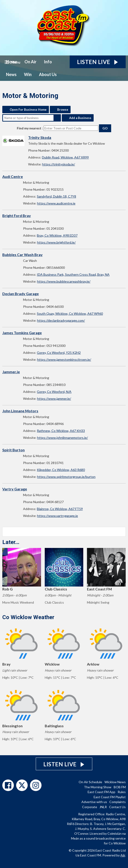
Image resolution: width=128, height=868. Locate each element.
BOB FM (120, 787)
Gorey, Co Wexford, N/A (54, 392)
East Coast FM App (101, 792)
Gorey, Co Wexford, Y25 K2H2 (59, 353)
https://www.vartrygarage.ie (58, 516)
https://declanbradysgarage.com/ (61, 320)
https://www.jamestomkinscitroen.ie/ (64, 359)
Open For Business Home (28, 110)
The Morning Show (98, 787)
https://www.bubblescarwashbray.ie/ (64, 281)
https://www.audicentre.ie (56, 203)
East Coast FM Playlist (110, 797)
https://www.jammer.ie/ (54, 399)
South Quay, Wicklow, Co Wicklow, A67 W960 (70, 313)
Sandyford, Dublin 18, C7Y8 (57, 196)
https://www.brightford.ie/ (56, 242)
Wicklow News (115, 782)
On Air (30, 62)
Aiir (123, 855)
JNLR (103, 807)
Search (57, 118)
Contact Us (117, 807)
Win (28, 74)
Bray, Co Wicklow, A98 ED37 (57, 235)
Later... (11, 542)
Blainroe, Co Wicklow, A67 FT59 (60, 509)
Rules (122, 792)
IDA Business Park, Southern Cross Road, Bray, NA (73, 274)
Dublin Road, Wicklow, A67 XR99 (65, 157)
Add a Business (80, 118)
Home (12, 62)
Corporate (90, 807)
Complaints (118, 802)
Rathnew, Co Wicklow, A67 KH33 (61, 431)
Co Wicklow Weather (28, 617)
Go (105, 128)
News (11, 74)
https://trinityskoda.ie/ (59, 164)
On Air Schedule (90, 782)
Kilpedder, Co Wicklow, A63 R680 (61, 470)
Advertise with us (94, 802)
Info (48, 62)
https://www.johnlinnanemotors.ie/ (63, 438)
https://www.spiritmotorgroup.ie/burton (66, 477)
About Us (48, 74)
